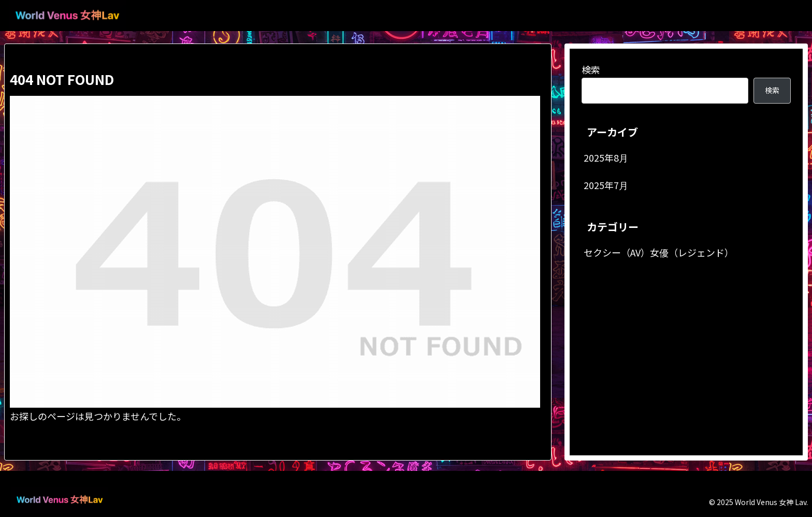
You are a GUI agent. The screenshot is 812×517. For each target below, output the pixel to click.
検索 (591, 69)
